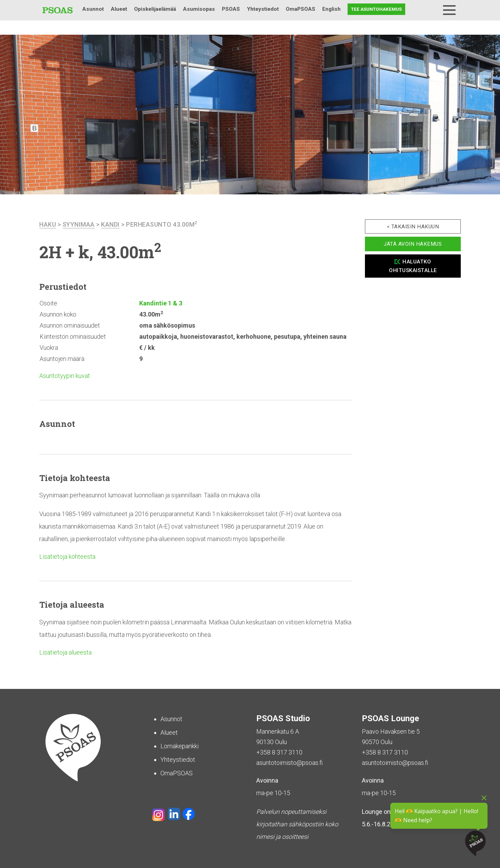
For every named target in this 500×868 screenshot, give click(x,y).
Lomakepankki (180, 746)
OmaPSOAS (301, 9)
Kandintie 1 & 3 (161, 303)
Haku (431, 9)
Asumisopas (199, 9)
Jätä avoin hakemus (413, 244)
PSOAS (231, 9)
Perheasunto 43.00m (162, 224)
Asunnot (93, 9)
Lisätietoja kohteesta (67, 557)
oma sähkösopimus (167, 325)
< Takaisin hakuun (413, 227)
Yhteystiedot (263, 9)
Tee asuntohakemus (376, 9)
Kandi (110, 224)
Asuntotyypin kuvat (65, 376)
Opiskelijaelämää (155, 9)
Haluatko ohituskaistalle (413, 266)
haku (48, 224)
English (331, 9)
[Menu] (449, 10)
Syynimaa (79, 224)
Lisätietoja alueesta (65, 652)
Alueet (119, 9)
